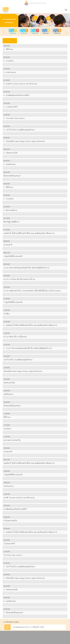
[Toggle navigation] (66, 7)
